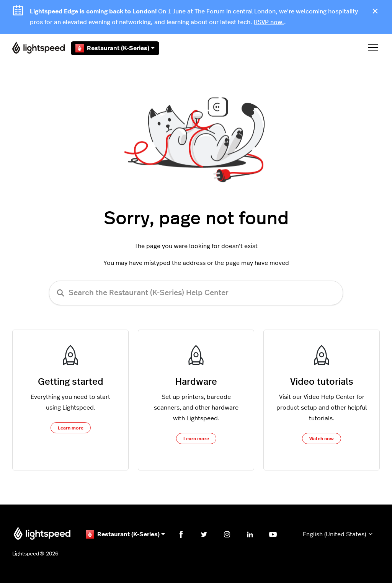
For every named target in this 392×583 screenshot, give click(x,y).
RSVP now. (269, 22)
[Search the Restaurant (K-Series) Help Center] (196, 293)
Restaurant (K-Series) (115, 48)
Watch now (322, 439)
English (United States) (338, 534)
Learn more (71, 428)
